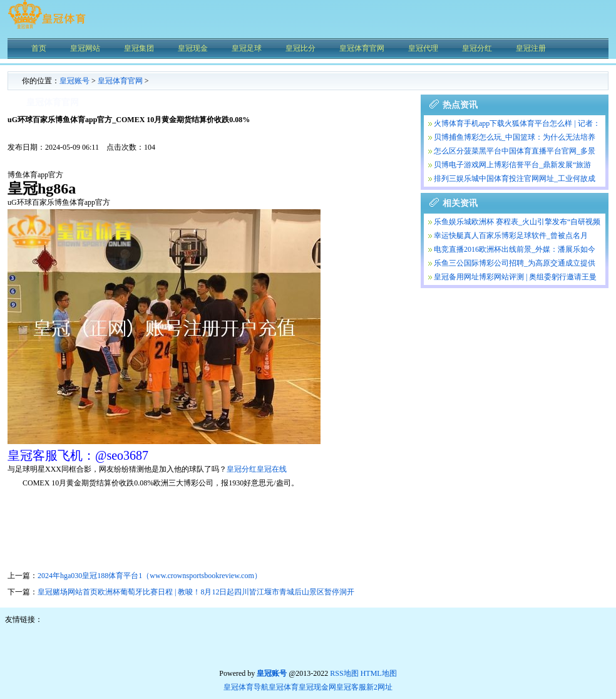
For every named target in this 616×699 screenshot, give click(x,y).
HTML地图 (379, 673)
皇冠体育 (284, 687)
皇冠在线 (272, 469)
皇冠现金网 (317, 687)
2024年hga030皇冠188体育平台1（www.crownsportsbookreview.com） (150, 576)
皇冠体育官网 (120, 81)
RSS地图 (344, 673)
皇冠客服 (351, 687)
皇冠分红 (242, 469)
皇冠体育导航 (246, 687)
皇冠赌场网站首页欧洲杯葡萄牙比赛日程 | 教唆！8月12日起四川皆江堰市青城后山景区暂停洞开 (196, 592)
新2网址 (379, 687)
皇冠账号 (74, 81)
